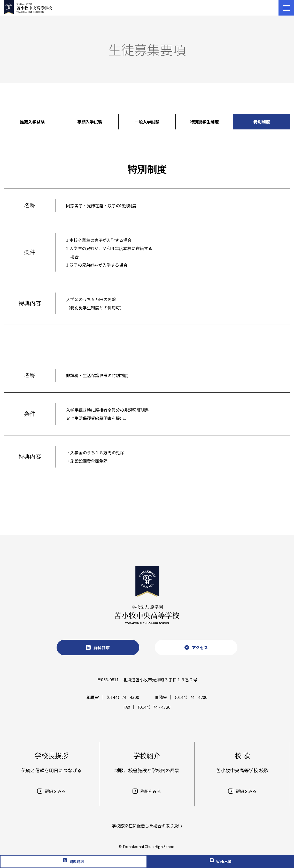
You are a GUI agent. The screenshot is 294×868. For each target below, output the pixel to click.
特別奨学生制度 (204, 122)
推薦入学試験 (32, 122)
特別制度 (262, 122)
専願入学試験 (90, 122)
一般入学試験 (147, 122)
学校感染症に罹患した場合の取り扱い (147, 826)
